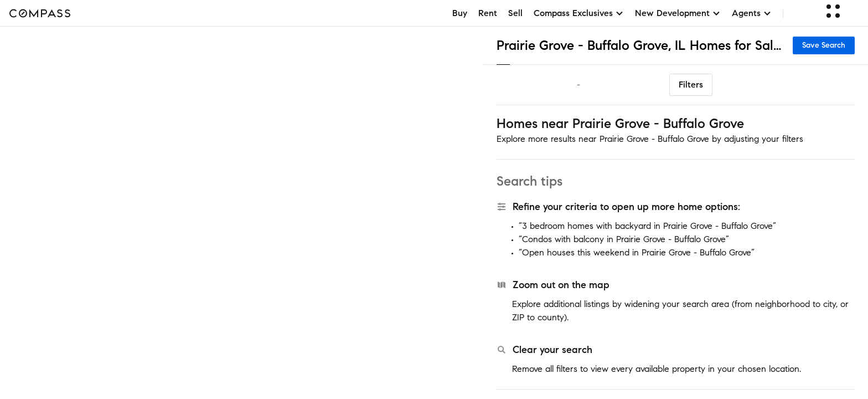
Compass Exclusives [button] (579, 13)
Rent (488, 13)
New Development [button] (678, 13)
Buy (460, 13)
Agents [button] (752, 13)
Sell (515, 13)
